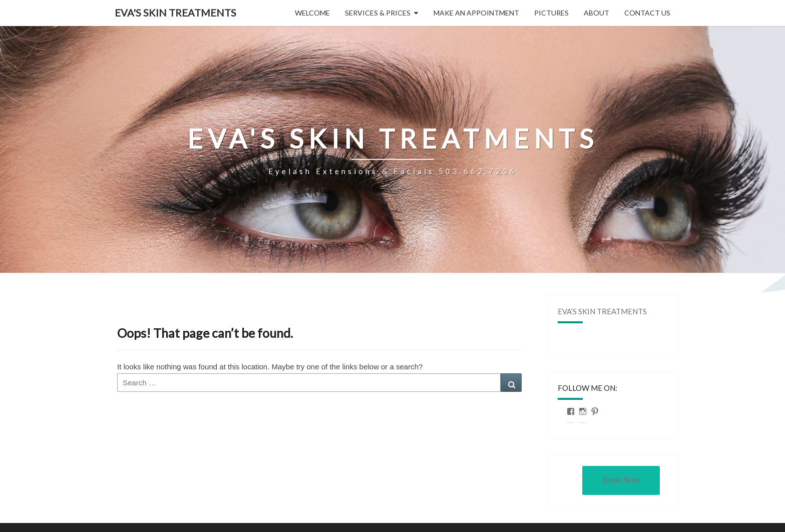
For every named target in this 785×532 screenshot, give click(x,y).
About (597, 13)
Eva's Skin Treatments (175, 13)
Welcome (312, 13)
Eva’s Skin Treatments (602, 311)
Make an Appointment (476, 13)
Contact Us (647, 13)
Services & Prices (378, 13)
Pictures (551, 13)
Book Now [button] (621, 480)
